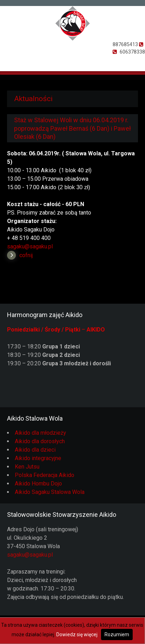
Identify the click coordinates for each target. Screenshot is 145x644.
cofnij (26, 255)
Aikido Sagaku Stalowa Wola (50, 492)
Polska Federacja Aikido (45, 475)
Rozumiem (117, 634)
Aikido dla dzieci (35, 450)
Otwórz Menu (9, 61)
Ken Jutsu (27, 467)
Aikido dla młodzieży (40, 433)
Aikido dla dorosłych (40, 441)
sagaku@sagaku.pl (30, 246)
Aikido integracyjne (38, 458)
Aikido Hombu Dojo (38, 484)
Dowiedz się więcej (77, 634)
